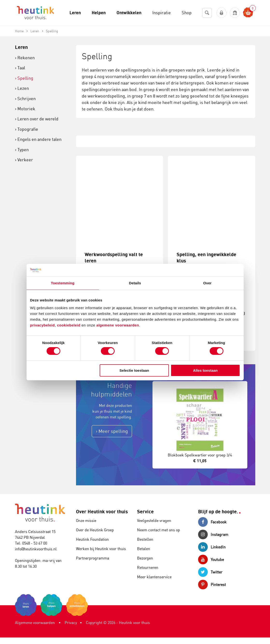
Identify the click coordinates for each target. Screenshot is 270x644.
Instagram (213, 534)
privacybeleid (42, 325)
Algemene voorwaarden (35, 623)
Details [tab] (135, 283)
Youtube (211, 559)
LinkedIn (212, 547)
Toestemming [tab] (63, 283)
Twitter (210, 572)
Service (145, 511)
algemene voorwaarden (118, 325)
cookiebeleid (69, 325)
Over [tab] (207, 283)
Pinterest (212, 585)
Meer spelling (113, 431)
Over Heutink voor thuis (102, 511)
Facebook (212, 522)
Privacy (71, 623)
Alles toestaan (205, 370)
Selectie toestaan (134, 370)
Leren (21, 47)
